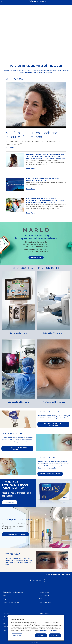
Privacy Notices (44, 613)
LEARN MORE (10, 502)
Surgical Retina (44, 592)
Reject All (41, 635)
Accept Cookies (55, 635)
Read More (10, 148)
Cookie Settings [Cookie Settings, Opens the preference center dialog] (17, 635)
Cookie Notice (42, 630)
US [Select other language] (2, 2)
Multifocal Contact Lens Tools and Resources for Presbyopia (31, 135)
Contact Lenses (44, 595)
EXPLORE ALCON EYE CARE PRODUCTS (17, 449)
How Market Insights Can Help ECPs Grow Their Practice (45, 201)
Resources (7, 613)
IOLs (5, 595)
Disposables (7, 599)
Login (4, 2)
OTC (40, 599)
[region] (36, 628)
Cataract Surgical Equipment (13, 592)
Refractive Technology (11, 602)
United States (37, 580)
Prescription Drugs (45, 602)
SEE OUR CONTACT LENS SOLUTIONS (53, 424)
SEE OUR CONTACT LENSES (50, 474)
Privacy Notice (52, 630)
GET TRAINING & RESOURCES (15, 534)
